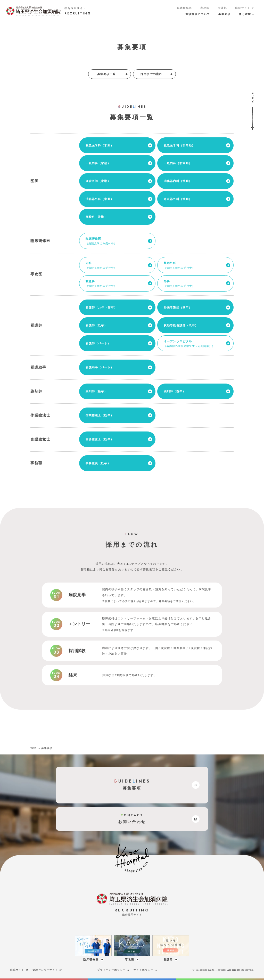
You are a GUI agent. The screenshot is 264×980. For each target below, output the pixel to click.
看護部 (222, 8)
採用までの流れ (157, 74)
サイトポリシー (146, 970)
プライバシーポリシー (113, 970)
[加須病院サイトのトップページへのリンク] (49, 11)
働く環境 (246, 14)
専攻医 (205, 8)
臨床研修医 (185, 8)
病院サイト (245, 8)
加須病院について (198, 14)
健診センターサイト (47, 970)
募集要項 (225, 14)
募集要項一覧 (113, 74)
